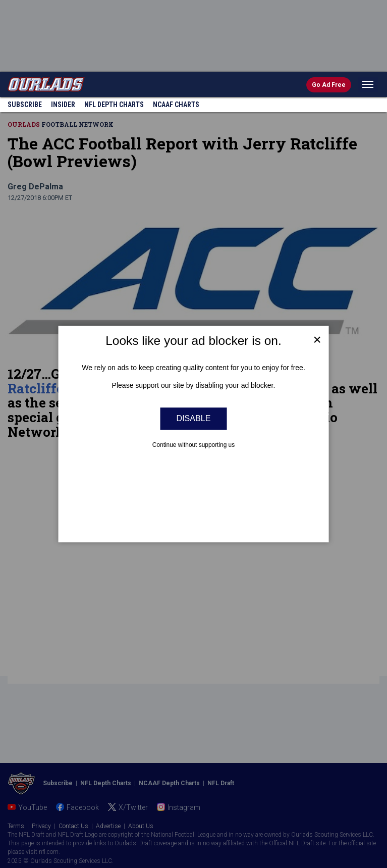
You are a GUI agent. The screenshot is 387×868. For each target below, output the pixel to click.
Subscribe (25, 105)
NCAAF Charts (176, 105)
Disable (194, 419)
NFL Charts (114, 105)
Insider (63, 105)
